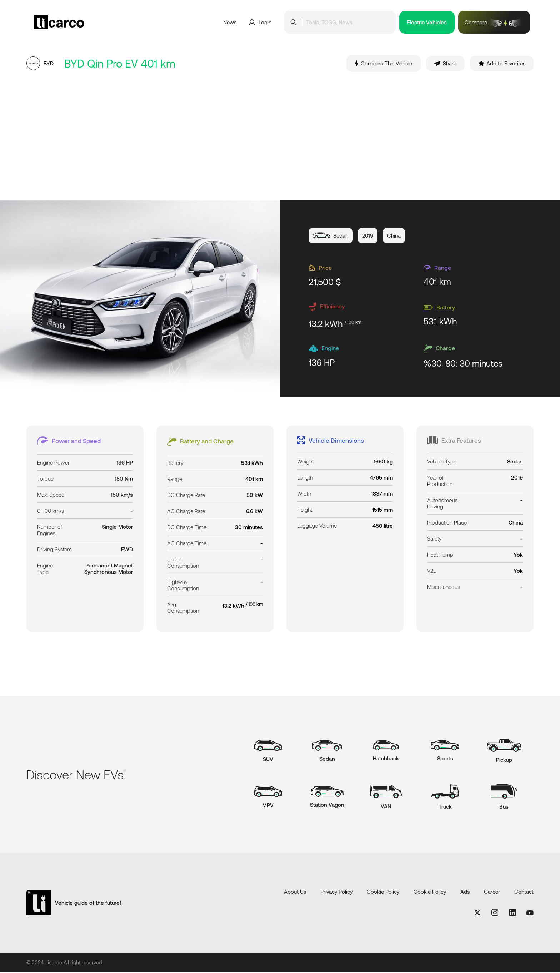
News (230, 22)
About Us (295, 892)
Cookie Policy (383, 892)
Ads (465, 892)
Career (492, 892)
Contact (524, 892)
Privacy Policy (336, 892)
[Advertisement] (280, 137)
